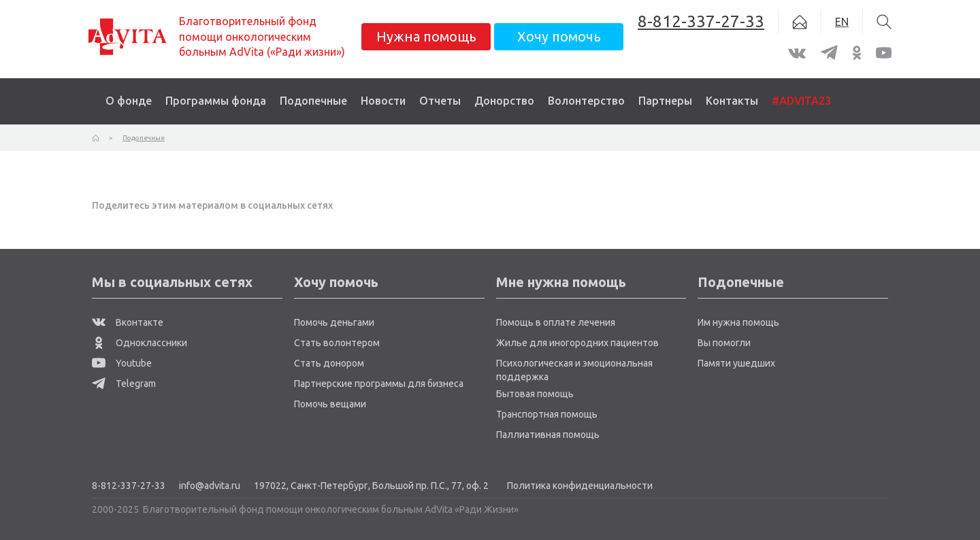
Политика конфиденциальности (580, 486)
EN (842, 22)
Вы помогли (724, 343)
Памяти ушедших (736, 363)
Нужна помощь (426, 36)
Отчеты (440, 101)
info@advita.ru (210, 486)
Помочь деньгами (334, 322)
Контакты (732, 101)
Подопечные (313, 101)
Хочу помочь (559, 36)
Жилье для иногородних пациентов (577, 343)
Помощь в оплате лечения (556, 322)
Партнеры (665, 101)
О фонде (129, 101)
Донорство (504, 101)
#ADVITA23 (801, 101)
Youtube (122, 363)
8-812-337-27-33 (129, 486)
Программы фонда (216, 101)
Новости (383, 101)
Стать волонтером (337, 343)
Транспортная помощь (547, 414)
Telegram (124, 384)
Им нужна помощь (738, 322)
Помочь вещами (330, 404)
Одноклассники (140, 343)
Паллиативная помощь (548, 435)
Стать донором (329, 363)
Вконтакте (128, 322)
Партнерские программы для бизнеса (379, 384)
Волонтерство (586, 101)
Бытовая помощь (535, 394)
